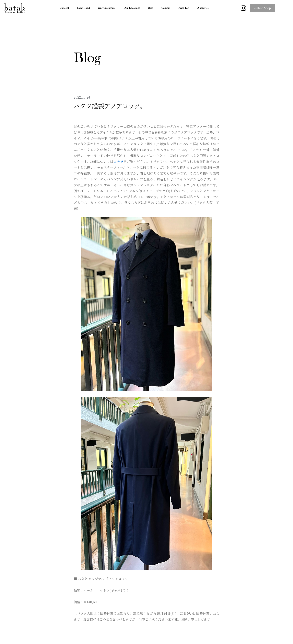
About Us (203, 8)
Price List (184, 8)
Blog (151, 8)
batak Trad (83, 8)
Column (166, 8)
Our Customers (107, 8)
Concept (64, 8)
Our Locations (132, 8)
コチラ (118, 162)
